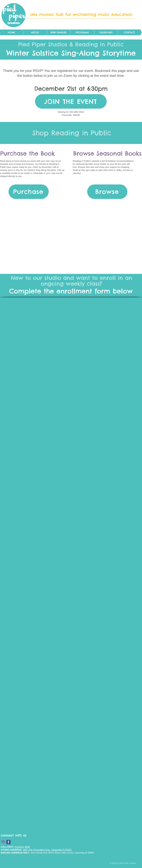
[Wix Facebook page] (8, 842)
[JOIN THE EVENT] (71, 101)
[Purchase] (29, 192)
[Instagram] (3, 842)
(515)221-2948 (22, 847)
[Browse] (107, 192)
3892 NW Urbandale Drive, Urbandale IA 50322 (47, 850)
